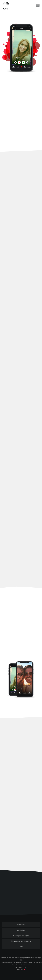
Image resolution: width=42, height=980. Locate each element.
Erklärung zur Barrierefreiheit (21, 941)
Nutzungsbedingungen (21, 936)
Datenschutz (21, 930)
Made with (21, 970)
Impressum (21, 925)
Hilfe (21, 947)
